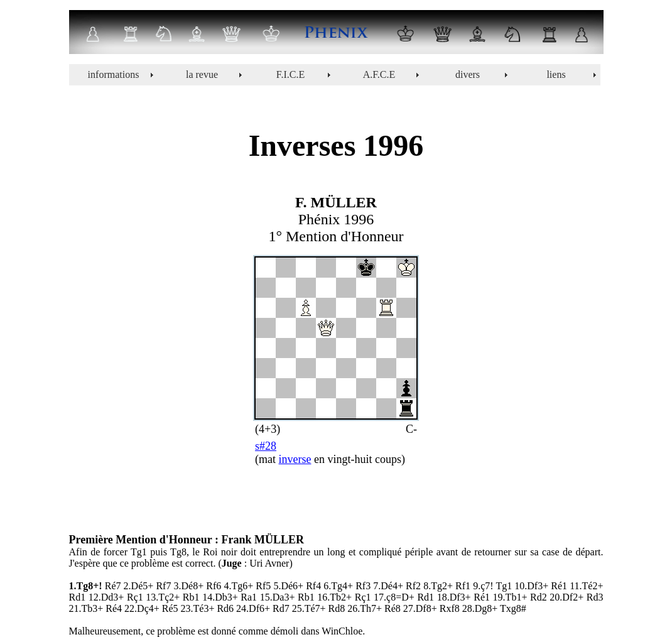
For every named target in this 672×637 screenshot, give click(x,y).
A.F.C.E (379, 74)
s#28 (266, 446)
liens (556, 74)
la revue (202, 74)
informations (114, 74)
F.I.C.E (290, 74)
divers (468, 74)
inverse (295, 459)
